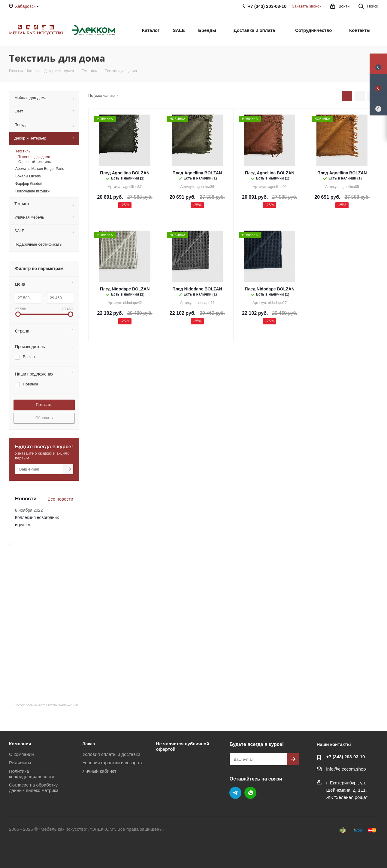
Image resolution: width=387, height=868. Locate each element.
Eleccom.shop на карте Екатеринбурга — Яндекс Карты (50, 705)
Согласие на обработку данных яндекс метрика (34, 788)
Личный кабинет (100, 771)
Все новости (60, 499)
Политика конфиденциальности (32, 774)
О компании (21, 754)
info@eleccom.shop (346, 769)
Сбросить (44, 418)
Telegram (235, 793)
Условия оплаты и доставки (111, 754)
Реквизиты (20, 763)
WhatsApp (250, 793)
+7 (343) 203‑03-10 (346, 757)
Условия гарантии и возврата (113, 763)
